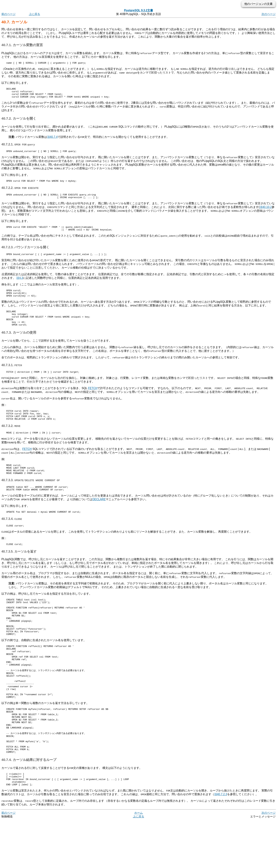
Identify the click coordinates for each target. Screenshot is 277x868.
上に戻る (34, 14)
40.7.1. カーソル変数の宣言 (22, 45)
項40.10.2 (266, 212)
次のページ (269, 14)
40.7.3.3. (31, 497)
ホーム (138, 861)
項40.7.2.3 (221, 842)
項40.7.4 (52, 140)
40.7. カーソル (14, 22)
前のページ (8, 14)
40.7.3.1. (12, 376)
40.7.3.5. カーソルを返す (19, 571)
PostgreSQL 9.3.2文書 (138, 10)
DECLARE (99, 517)
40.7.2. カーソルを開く (19, 121)
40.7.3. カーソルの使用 (19, 344)
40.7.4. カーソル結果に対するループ (29, 805)
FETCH (93, 400)
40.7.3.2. (11, 440)
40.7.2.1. (18, 147)
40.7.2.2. (20, 192)
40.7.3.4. (12, 537)
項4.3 (20, 284)
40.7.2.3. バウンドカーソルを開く (25, 253)
